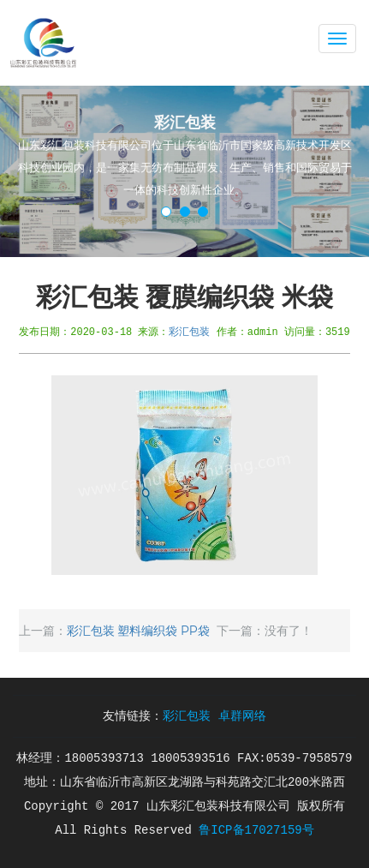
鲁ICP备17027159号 (256, 830)
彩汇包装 (189, 331)
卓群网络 (242, 716)
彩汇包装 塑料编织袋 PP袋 (138, 631)
